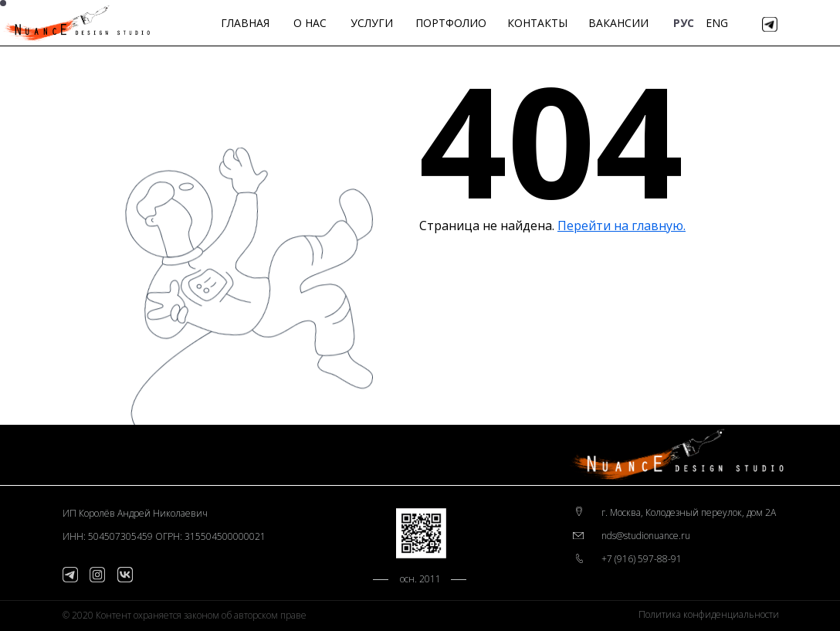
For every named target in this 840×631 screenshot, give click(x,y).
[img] (770, 24)
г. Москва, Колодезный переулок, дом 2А (689, 512)
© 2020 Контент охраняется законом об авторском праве (185, 615)
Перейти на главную (620, 226)
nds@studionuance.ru (646, 536)
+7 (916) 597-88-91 (642, 559)
